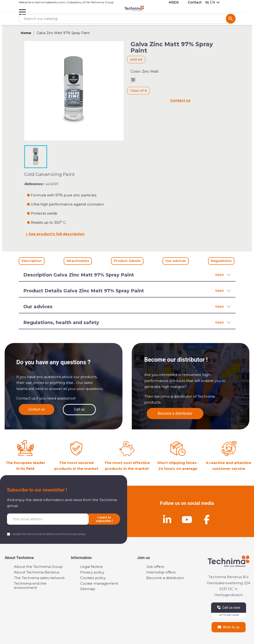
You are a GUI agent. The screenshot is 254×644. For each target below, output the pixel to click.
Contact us (180, 100)
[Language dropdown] (212, 2)
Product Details (127, 261)
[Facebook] (207, 520)
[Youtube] (187, 520)
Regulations (221, 261)
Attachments (78, 261)
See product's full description (57, 234)
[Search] (127, 19)
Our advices (176, 261)
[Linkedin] (167, 520)
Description (32, 261)
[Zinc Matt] (133, 80)
